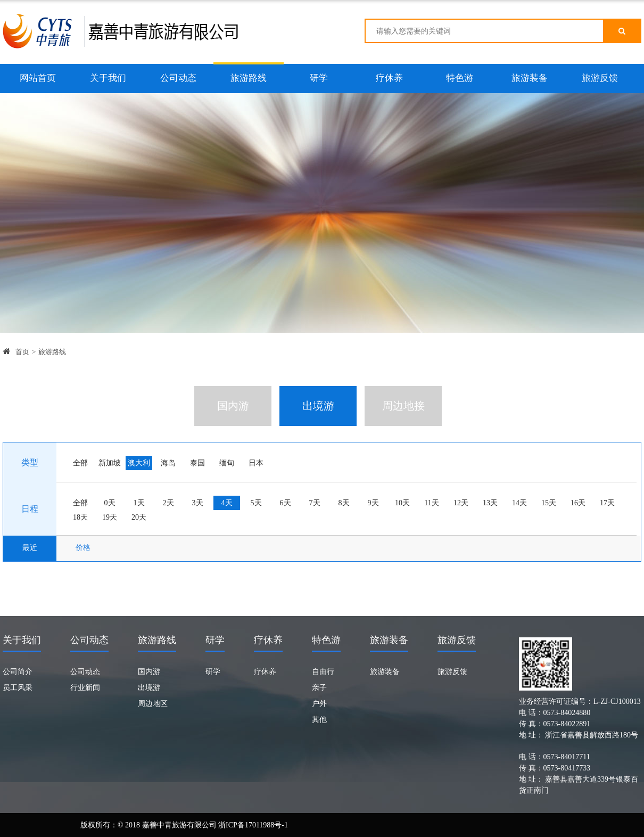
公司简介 (18, 672)
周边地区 (153, 704)
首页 (22, 352)
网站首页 (38, 78)
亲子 (319, 688)
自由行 (323, 672)
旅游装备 (530, 78)
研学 (319, 78)
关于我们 (108, 78)
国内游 (149, 672)
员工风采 (18, 688)
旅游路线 (249, 78)
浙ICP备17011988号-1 (253, 825)
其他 (319, 720)
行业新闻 (85, 688)
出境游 (149, 688)
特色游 (460, 78)
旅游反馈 (600, 78)
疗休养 (389, 78)
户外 (319, 704)
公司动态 (178, 78)
